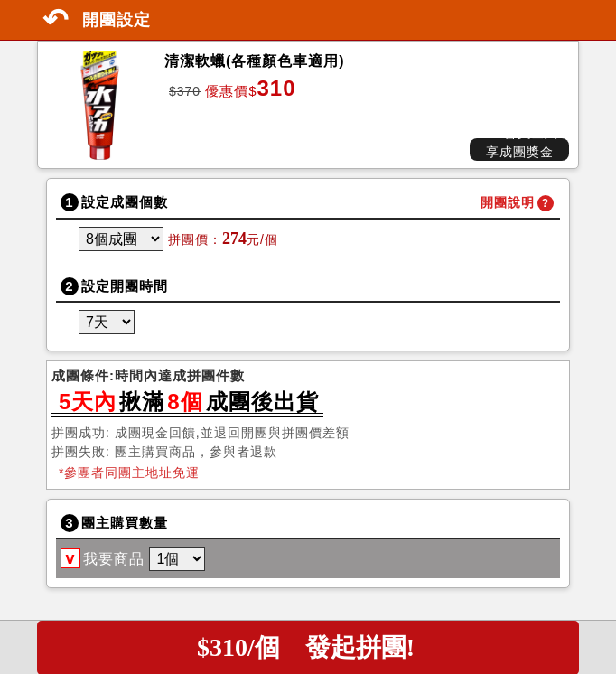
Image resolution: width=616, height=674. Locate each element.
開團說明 (508, 202)
